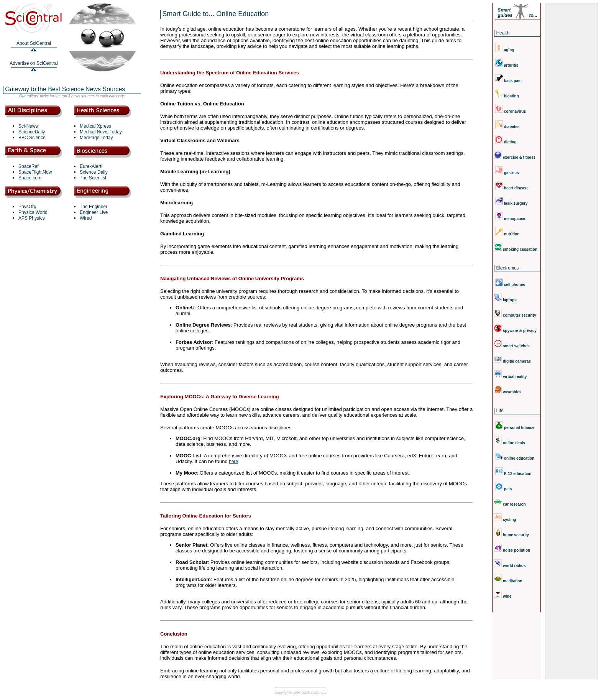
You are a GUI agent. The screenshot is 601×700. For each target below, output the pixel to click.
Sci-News (28, 126)
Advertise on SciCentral (34, 63)
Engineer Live (94, 212)
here (233, 462)
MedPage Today (96, 138)
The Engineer (94, 207)
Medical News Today (101, 132)
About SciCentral (34, 43)
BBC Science (32, 138)
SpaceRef (29, 166)
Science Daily (94, 172)
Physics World (33, 212)
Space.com (30, 178)
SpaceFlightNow (35, 172)
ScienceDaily (32, 132)
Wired (86, 218)
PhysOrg (27, 207)
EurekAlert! (91, 166)
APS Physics (32, 218)
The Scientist (93, 178)
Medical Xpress (95, 126)
